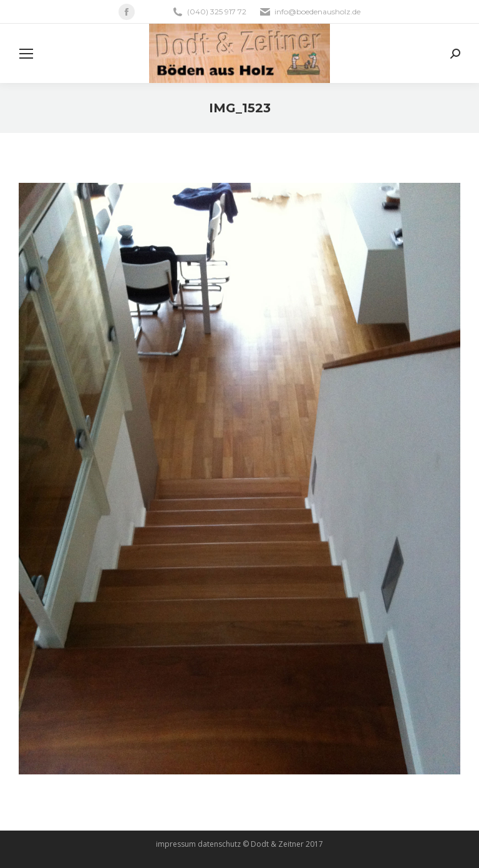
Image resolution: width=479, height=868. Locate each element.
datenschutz (219, 844)
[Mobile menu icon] (26, 54)
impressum (176, 844)
